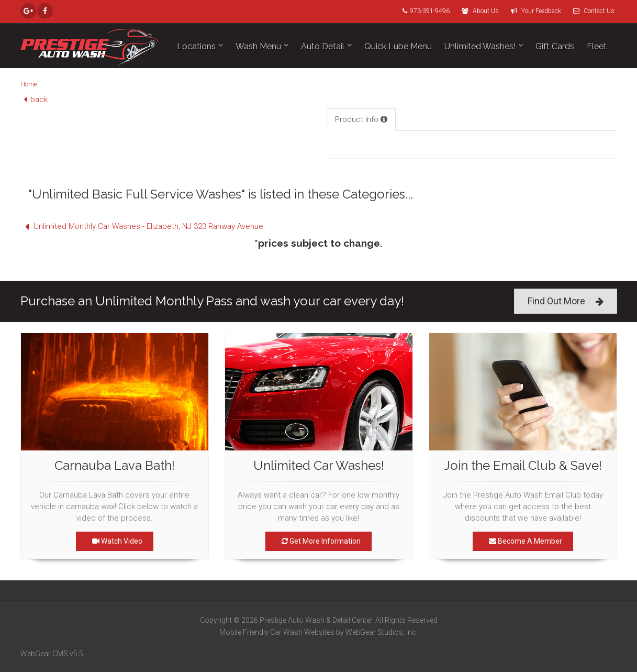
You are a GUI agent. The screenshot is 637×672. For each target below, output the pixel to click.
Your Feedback (533, 11)
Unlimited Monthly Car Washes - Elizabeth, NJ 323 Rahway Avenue (142, 226)
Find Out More (566, 301)
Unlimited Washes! (480, 46)
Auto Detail (323, 46)
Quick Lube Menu (398, 46)
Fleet (597, 46)
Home (29, 84)
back (34, 100)
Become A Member (523, 541)
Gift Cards (555, 46)
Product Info (361, 119)
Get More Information (318, 541)
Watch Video (115, 541)
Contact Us (591, 11)
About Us (478, 11)
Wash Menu (258, 46)
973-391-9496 (423, 11)
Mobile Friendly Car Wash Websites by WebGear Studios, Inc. (318, 632)
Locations (196, 46)
